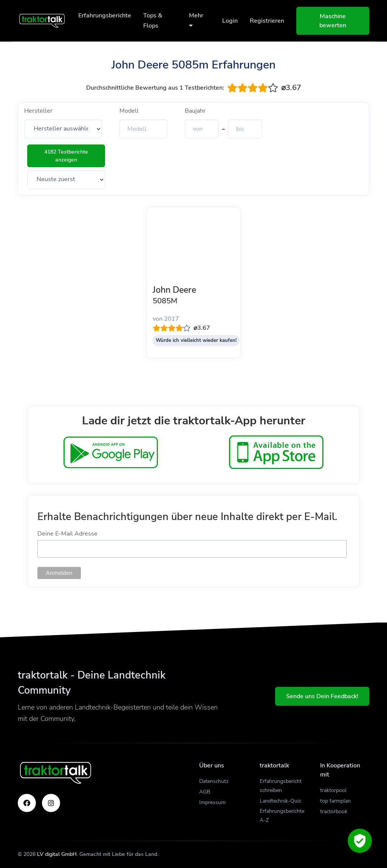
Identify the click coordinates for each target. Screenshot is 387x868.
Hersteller (38, 111)
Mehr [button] (196, 20)
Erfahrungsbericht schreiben (281, 786)
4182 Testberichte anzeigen (66, 156)
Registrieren (267, 21)
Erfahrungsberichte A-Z (282, 816)
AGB (205, 792)
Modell (129, 111)
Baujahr (195, 111)
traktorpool (333, 790)
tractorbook (334, 811)
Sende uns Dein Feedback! (322, 696)
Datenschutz (214, 781)
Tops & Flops (153, 21)
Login (230, 21)
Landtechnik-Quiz (280, 801)
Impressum (212, 802)
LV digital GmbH (57, 854)
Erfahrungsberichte (105, 16)
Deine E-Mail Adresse (67, 534)
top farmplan (335, 801)
